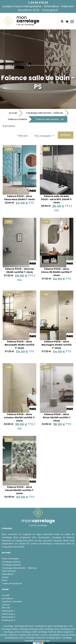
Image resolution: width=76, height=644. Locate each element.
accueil (5, 595)
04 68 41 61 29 (38, 3)
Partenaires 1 (8, 611)
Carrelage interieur (11, 562)
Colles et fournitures (12, 583)
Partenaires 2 (8, 614)
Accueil (13, 113)
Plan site (6, 608)
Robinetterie (8, 574)
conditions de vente (12, 601)
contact (6, 605)
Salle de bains (9, 571)
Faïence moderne (17, 119)
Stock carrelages (10, 559)
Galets (5, 577)
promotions (7, 598)
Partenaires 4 (8, 620)
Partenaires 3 (8, 617)
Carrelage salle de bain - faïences (44, 113)
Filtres (66, 135)
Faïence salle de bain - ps (50, 119)
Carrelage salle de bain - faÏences (19, 568)
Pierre (5, 580)
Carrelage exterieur (11, 565)
